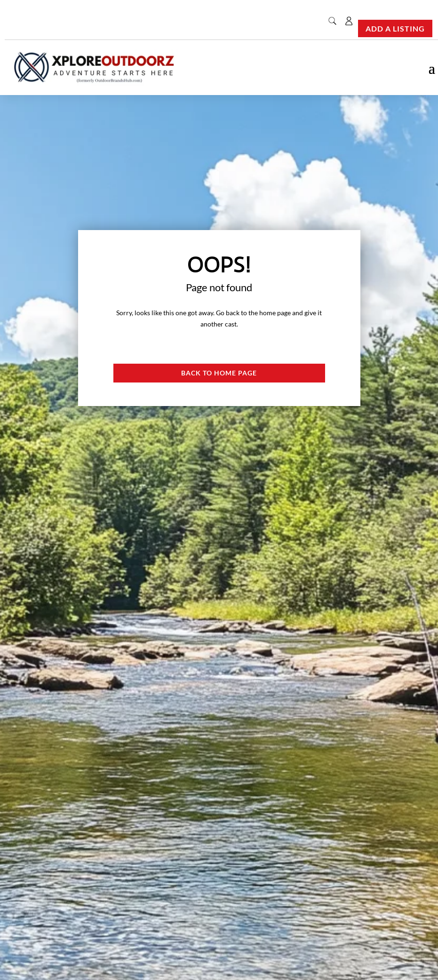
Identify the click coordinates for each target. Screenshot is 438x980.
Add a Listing (395, 28)
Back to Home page (219, 373)
